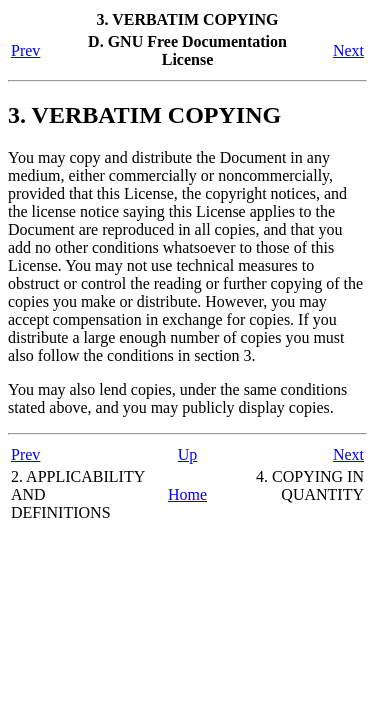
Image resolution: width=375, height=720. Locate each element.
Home (187, 494)
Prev (25, 50)
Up (188, 454)
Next (348, 50)
